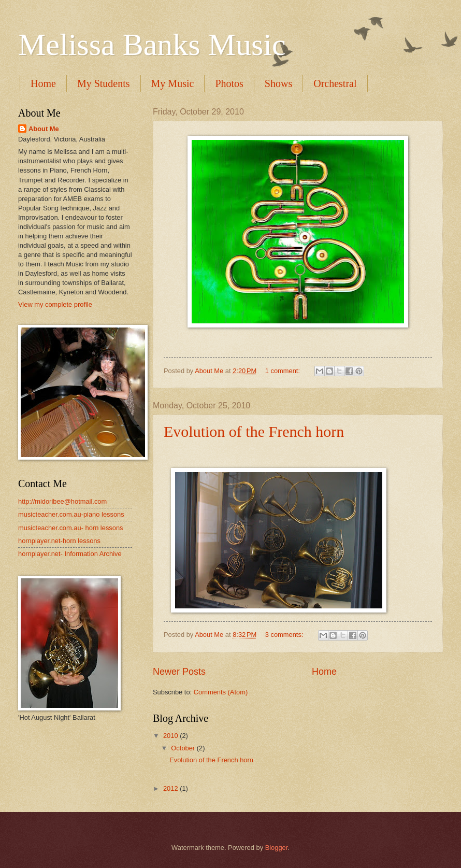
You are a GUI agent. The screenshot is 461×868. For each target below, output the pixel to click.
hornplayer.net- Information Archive (70, 554)
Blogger (277, 848)
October (184, 748)
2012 (171, 788)
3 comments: (285, 635)
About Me (44, 129)
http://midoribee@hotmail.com (62, 501)
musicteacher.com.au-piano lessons (71, 514)
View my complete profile (55, 304)
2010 (171, 736)
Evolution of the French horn (254, 431)
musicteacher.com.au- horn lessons (71, 528)
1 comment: (284, 371)
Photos (229, 83)
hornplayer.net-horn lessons (59, 541)
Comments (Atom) (221, 692)
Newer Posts (179, 672)
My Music (173, 83)
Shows (278, 83)
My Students (104, 83)
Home (43, 83)
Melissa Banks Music (152, 45)
